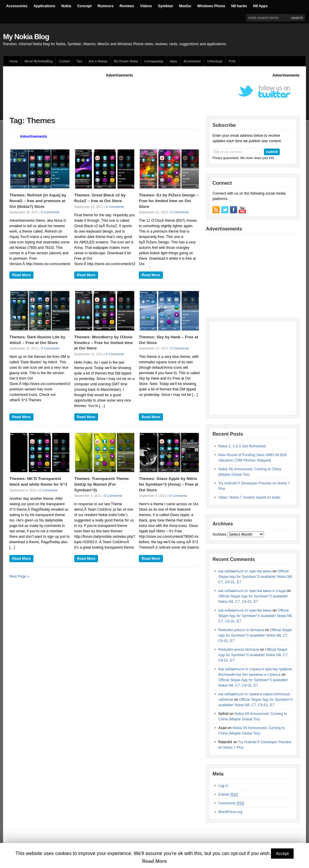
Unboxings (215, 61)
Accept (282, 854)
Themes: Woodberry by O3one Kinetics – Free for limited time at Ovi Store (104, 343)
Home (14, 61)
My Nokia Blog (26, 37)
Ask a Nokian (98, 61)
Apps (174, 61)
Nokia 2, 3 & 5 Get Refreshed (242, 446)
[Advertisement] (119, 92)
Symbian (166, 6)
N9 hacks (239, 6)
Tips (79, 61)
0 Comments (50, 212)
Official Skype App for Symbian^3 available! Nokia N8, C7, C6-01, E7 (255, 577)
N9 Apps (260, 6)
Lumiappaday (154, 61)
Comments (231, 803)
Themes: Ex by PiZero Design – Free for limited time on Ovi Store (169, 201)
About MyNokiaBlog (39, 61)
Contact (64, 61)
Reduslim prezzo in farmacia (241, 630)
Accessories (17, 6)
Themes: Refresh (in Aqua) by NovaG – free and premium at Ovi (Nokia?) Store (38, 201)
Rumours (106, 6)
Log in (223, 786)
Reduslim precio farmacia (239, 650)
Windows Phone (211, 6)
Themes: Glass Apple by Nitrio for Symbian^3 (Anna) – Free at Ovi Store (169, 484)
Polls (232, 61)
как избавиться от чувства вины (245, 571)
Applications (44, 6)
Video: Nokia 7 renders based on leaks (249, 497)
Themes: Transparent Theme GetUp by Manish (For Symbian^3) (102, 484)
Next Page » (19, 576)
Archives (219, 534)
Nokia (66, 6)
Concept (84, 6)
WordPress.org (230, 812)
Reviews (127, 6)
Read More (21, 275)
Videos (146, 6)
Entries (228, 795)
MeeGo (185, 6)
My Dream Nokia (126, 61)
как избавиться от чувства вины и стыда (252, 591)
